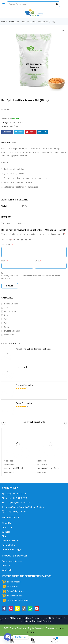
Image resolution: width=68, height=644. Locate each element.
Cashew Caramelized (25, 385)
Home (4, 22)
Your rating (7, 240)
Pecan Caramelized (24, 403)
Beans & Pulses (11, 304)
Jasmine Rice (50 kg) (14, 468)
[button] (63, 32)
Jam (6, 308)
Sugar (7, 327)
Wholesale (14, 22)
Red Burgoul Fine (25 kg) (48, 468)
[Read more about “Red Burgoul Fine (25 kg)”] (42, 472)
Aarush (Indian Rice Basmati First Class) (34, 349)
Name (5, 261)
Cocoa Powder (22, 367)
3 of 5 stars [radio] (23, 240)
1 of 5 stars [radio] (15, 240)
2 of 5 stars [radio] (19, 240)
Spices (7, 323)
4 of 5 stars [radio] (27, 240)
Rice (6, 315)
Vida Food (14, 126)
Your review (7, 245)
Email (38, 261)
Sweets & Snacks (12, 331)
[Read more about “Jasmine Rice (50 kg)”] (9, 472)
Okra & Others (11, 312)
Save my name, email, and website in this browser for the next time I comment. (31, 277)
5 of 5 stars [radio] (31, 240)
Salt (6, 319)
